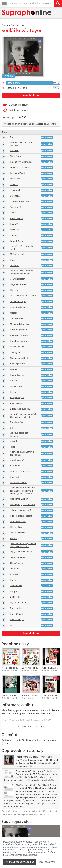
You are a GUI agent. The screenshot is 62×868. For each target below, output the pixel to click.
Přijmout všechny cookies (20, 862)
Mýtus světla (16, 386)
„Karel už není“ (17, 460)
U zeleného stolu (18, 521)
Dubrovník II (16, 179)
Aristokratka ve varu (52, 668)
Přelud (13, 580)
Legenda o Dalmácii (20, 167)
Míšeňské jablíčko (19, 483)
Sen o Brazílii (16, 318)
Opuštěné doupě (18, 301)
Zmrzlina (14, 184)
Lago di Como (17, 241)
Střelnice (14, 151)
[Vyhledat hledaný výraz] (58, 3)
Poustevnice (16, 608)
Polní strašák (16, 403)
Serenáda (15, 196)
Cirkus (13, 213)
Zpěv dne (15, 441)
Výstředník (15, 190)
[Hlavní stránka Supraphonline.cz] (27, 13)
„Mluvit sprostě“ (17, 279)
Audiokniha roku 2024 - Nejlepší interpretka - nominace (30, 740)
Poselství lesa (17, 477)
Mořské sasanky (18, 254)
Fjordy (13, 392)
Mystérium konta (18, 603)
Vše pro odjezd (17, 398)
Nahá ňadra (16, 156)
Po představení (17, 375)
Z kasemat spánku (19, 335)
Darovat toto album (16, 105)
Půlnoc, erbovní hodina (21, 516)
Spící (13, 428)
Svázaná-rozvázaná (20, 201)
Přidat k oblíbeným (15, 110)
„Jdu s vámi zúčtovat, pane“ (23, 296)
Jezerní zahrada (18, 533)
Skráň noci (15, 466)
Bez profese (16, 597)
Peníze (13, 381)
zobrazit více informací (31, 726)
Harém (13, 539)
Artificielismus (17, 218)
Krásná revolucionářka (21, 162)
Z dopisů (14, 574)
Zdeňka (14, 369)
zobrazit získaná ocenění (44, 124)
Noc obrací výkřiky (19, 499)
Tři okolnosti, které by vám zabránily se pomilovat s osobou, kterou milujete (23, 491)
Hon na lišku (16, 527)
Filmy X (14, 591)
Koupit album (31, 96)
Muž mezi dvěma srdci (21, 471)
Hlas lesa (14, 290)
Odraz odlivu (16, 569)
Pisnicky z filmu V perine (34, 695)
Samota (14, 235)
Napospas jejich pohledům (23, 505)
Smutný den (16, 352)
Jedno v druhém (18, 557)
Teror (13, 447)
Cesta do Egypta (18, 173)
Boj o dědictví (17, 614)
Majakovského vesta (20, 324)
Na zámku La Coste (20, 358)
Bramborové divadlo (20, 341)
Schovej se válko (18, 364)
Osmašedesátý (17, 563)
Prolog (13, 137)
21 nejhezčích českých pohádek (37, 668)
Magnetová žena (18, 284)
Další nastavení (47, 862)
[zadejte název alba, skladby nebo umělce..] (31, 3)
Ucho (13, 625)
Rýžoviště (15, 230)
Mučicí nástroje (17, 347)
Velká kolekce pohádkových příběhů (19, 668)
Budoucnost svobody (20, 409)
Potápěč (14, 224)
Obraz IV (14, 266)
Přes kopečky (17, 422)
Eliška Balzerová (13, 25)
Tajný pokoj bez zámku (21, 552)
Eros (12, 260)
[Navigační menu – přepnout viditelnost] (4, 3)
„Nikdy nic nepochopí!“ (21, 510)
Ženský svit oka (18, 307)
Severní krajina (17, 620)
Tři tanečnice (16, 586)
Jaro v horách (17, 207)
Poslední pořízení (18, 330)
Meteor (13, 313)
